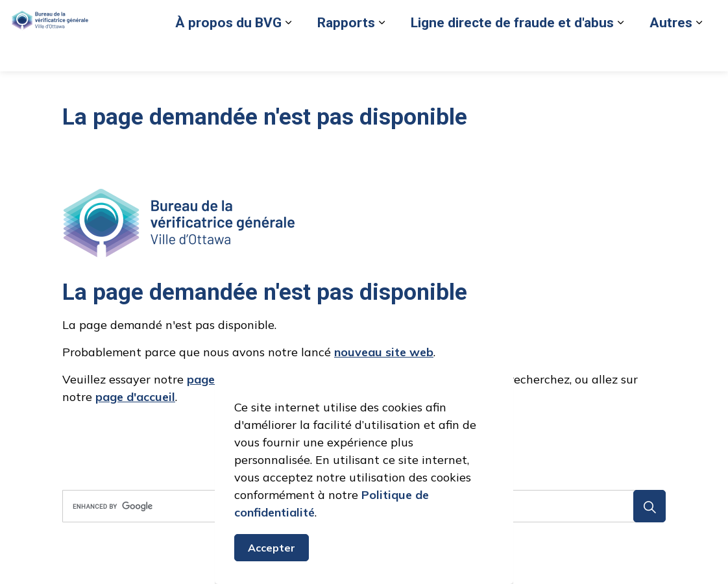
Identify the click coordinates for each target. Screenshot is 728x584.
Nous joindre (619, 53)
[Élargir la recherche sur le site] (705, 54)
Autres (505, 89)
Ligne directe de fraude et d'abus (347, 89)
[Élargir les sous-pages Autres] (533, 89)
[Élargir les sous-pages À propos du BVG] (123, 89)
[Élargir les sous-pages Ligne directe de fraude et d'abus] (455, 89)
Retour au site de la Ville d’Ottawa (506, 53)
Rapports (181, 89)
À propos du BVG (63, 89)
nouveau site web (384, 352)
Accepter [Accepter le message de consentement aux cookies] (272, 563)
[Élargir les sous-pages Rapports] (216, 89)
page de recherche (238, 379)
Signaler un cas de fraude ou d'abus (342, 53)
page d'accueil (135, 397)
